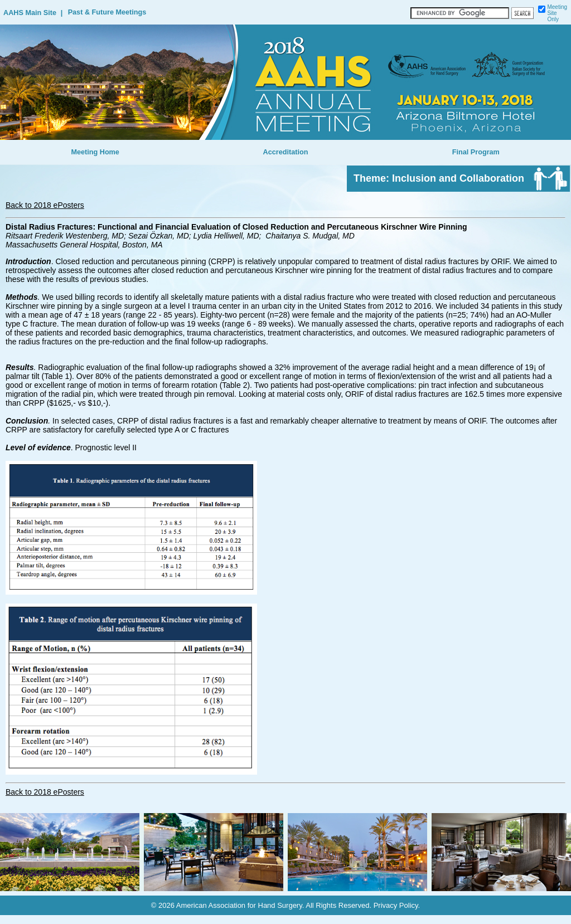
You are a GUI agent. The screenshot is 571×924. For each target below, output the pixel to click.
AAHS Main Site (30, 13)
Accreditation (286, 152)
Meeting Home (95, 152)
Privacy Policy (396, 905)
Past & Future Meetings (107, 12)
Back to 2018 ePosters (45, 205)
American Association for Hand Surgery (239, 905)
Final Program (476, 152)
